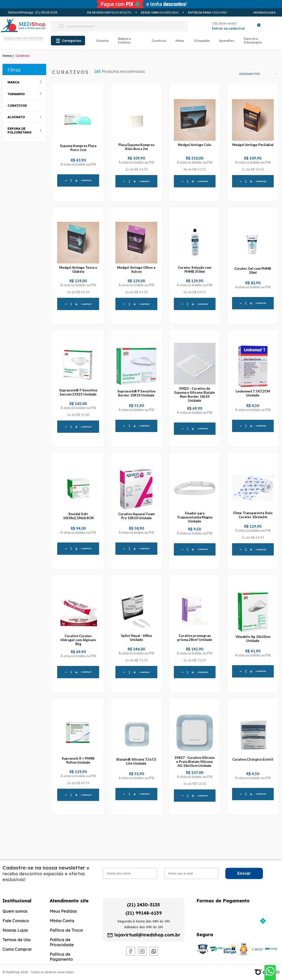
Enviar (244, 873)
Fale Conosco (16, 921)
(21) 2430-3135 (144, 905)
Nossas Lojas (264, 12)
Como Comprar (17, 949)
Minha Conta (62, 921)
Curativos (159, 41)
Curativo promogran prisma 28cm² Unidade (195, 638)
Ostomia (102, 41)
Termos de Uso (17, 940)
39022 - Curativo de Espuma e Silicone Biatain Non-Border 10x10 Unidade (195, 394)
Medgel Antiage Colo (195, 145)
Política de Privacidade (62, 942)
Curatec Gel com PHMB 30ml (253, 270)
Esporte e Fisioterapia (253, 41)
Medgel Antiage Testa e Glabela (78, 269)
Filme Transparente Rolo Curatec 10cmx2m (253, 515)
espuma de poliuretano (19, 130)
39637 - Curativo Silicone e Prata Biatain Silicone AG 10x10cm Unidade (195, 762)
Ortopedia (202, 41)
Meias (180, 41)
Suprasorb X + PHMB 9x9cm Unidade (78, 760)
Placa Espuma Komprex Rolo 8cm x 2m (136, 147)
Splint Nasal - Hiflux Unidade (136, 638)
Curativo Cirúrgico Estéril (253, 759)
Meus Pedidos (63, 911)
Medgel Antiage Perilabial (253, 145)
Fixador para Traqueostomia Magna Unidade (195, 517)
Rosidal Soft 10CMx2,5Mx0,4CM (78, 516)
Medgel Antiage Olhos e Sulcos (136, 269)
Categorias (72, 41)
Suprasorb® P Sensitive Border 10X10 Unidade (136, 393)
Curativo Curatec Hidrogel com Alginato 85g (78, 640)
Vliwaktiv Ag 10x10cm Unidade (253, 639)
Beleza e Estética (124, 41)
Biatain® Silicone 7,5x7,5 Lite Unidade (136, 761)
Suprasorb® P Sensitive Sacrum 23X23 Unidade (78, 392)
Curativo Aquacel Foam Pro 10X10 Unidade (136, 516)
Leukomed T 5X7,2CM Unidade (253, 393)
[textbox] (110, 26)
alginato (16, 117)
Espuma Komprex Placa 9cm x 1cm (78, 148)
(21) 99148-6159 (144, 913)
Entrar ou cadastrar (229, 28)
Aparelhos (227, 41)
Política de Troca (66, 930)
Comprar (86, 180)
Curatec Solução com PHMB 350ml (195, 269)
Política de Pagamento (61, 957)
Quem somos (15, 911)
